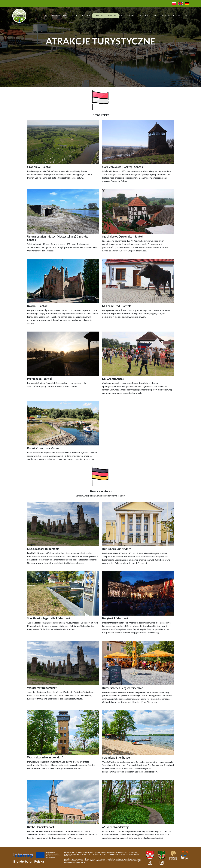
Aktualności (128, 16)
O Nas (46, 16)
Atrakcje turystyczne (106, 16)
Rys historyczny (81, 16)
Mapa (66, 16)
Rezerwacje (168, 16)
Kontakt (183, 16)
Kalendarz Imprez (149, 16)
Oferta (56, 16)
